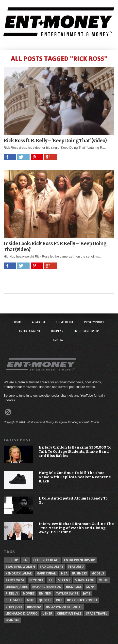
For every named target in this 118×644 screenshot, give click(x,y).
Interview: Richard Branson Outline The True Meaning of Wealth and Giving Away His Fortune (76, 528)
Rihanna (34, 607)
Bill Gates (14, 600)
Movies (29, 593)
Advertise (39, 322)
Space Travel (97, 613)
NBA (64, 573)
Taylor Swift (67, 593)
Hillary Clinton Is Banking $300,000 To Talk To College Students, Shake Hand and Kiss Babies (75, 452)
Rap (26, 560)
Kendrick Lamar (19, 573)
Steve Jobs (14, 607)
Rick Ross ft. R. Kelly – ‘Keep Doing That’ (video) (55, 141)
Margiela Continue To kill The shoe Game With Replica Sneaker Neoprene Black (75, 477)
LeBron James (17, 587)
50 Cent (64, 580)
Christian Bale (69, 613)
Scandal (12, 620)
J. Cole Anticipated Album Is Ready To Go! (73, 501)
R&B (59, 600)
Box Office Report (82, 600)
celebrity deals (46, 560)
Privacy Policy (94, 322)
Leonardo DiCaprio (22, 613)
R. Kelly (12, 593)
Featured (76, 567)
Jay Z (87, 593)
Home (18, 322)
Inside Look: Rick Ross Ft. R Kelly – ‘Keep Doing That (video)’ (55, 246)
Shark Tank (84, 580)
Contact (59, 340)
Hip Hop (12, 560)
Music (103, 580)
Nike (30, 600)
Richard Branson (47, 587)
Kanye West (15, 580)
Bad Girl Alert (52, 567)
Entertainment (30, 331)
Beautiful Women (20, 567)
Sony (91, 587)
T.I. (51, 580)
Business (57, 331)
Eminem (45, 593)
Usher (47, 613)
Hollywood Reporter (64, 607)
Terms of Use (65, 322)
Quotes (45, 600)
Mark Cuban (46, 573)
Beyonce (36, 580)
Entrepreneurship (86, 331)
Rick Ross (74, 587)
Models (98, 573)
